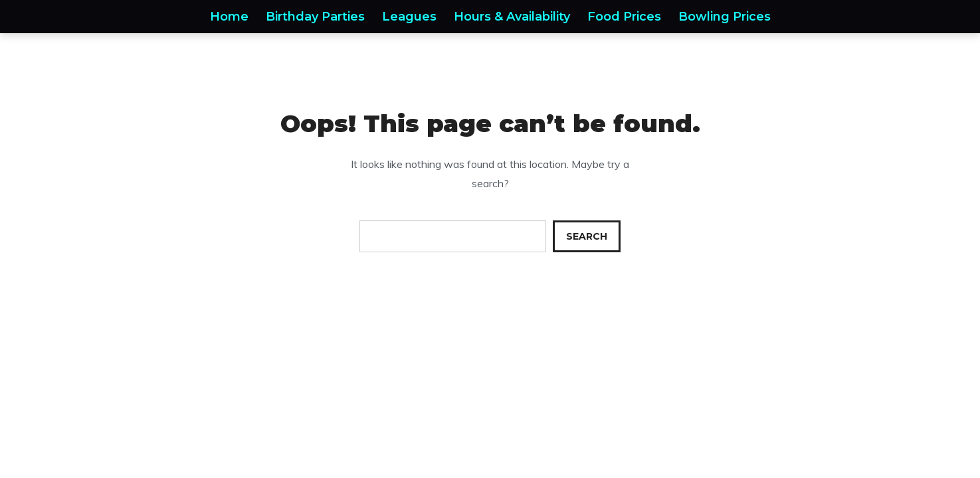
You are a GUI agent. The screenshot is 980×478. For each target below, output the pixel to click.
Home (229, 17)
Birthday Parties (315, 17)
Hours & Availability (512, 17)
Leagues (409, 17)
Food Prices (624, 17)
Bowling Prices (725, 17)
